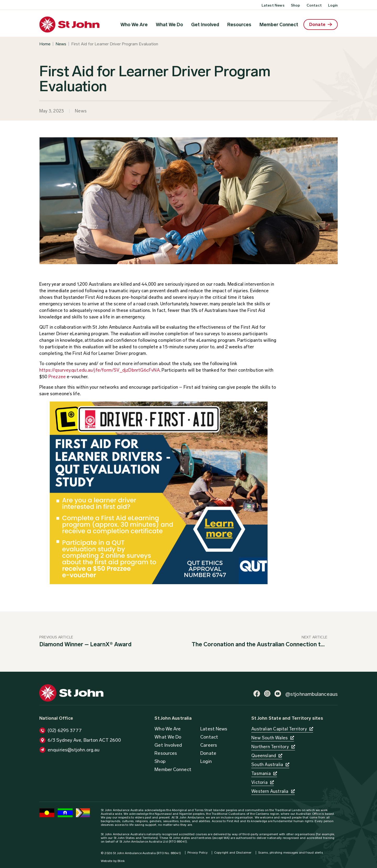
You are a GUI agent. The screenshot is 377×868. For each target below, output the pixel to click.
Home (45, 44)
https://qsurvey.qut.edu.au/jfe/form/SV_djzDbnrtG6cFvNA (99, 370)
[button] (80, 740)
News (61, 44)
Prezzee (57, 377)
